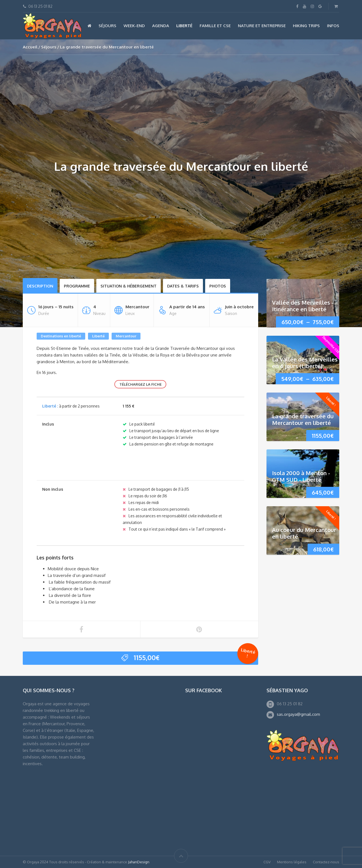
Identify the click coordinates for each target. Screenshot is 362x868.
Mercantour (126, 336)
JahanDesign (139, 862)
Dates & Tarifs (183, 286)
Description (40, 286)
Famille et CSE (215, 26)
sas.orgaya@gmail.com (298, 714)
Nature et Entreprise (262, 26)
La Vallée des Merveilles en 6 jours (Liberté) (305, 363)
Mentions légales (292, 862)
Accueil (30, 47)
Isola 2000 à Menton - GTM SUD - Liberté (301, 476)
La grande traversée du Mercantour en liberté (303, 419)
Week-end (134, 26)
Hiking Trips (306, 26)
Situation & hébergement (129, 286)
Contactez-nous (326, 862)
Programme (77, 286)
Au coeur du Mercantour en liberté (304, 533)
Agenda (161, 26)
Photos (218, 286)
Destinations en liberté (61, 336)
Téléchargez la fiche (140, 384)
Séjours (107, 26)
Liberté (184, 26)
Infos (333, 26)
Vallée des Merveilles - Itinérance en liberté (303, 306)
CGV (267, 862)
